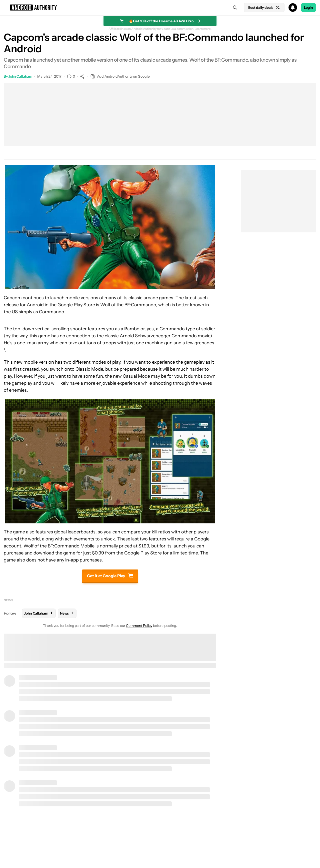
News (8, 600)
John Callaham (20, 76)
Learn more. (203, 29)
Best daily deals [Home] (264, 8)
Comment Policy (139, 626)
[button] (160, 8)
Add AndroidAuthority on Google (120, 77)
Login (308, 8)
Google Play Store (76, 305)
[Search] (235, 8)
